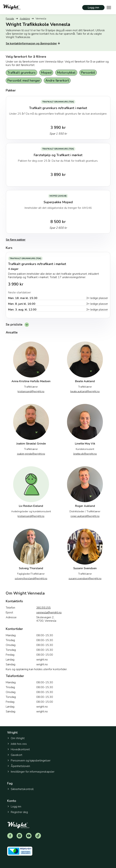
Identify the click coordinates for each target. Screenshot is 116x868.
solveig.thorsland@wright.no (31, 578)
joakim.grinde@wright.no (31, 454)
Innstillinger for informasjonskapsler (31, 772)
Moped (46, 73)
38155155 (43, 608)
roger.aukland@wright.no (85, 516)
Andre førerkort (57, 80)
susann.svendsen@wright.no (85, 578)
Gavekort (15, 755)
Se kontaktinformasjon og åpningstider (33, 43)
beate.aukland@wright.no (85, 391)
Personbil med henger (24, 80)
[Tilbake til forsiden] (12, 7)
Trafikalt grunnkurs (21, 73)
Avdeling (25, 19)
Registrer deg (18, 812)
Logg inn (93, 8)
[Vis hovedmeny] (109, 7)
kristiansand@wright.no (31, 391)
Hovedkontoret (18, 749)
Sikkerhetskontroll (20, 789)
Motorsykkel (66, 73)
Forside (10, 19)
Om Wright (16, 738)
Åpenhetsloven (19, 766)
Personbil (88, 73)
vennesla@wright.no (49, 613)
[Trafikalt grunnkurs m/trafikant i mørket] (58, 285)
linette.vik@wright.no (85, 454)
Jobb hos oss (17, 744)
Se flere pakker (16, 240)
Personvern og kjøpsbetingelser (29, 761)
